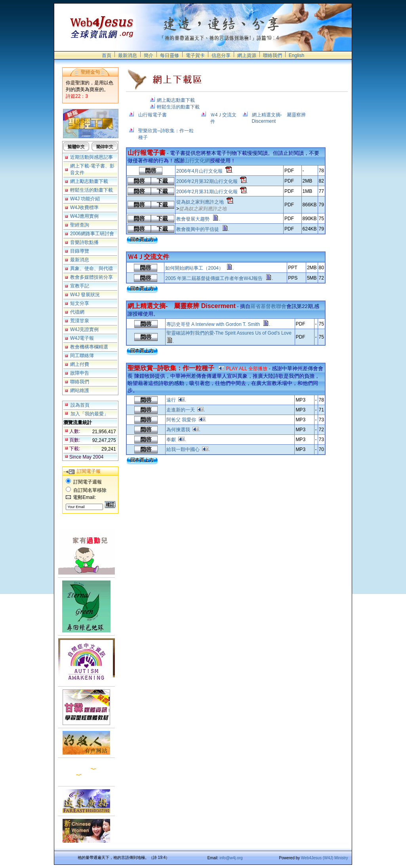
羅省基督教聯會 (268, 306)
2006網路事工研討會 (92, 234)
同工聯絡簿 (82, 356)
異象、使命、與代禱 (91, 268)
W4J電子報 (82, 338)
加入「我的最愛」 (90, 414)
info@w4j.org (231, 858)
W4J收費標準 (84, 207)
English (296, 55)
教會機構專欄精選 (89, 347)
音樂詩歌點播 (84, 242)
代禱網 (77, 312)
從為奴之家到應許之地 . (205, 202)
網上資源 (247, 55)
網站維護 (80, 390)
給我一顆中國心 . (188, 449)
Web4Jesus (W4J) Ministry (325, 858)
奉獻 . (176, 440)
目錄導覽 (80, 251)
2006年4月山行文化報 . (205, 171)
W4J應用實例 (84, 216)
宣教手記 (80, 286)
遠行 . (176, 400)
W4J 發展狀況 (85, 295)
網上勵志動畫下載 (89, 181)
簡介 (149, 55)
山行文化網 (197, 161)
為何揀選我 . (183, 430)
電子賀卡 (195, 55)
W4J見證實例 (84, 329)
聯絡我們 (273, 55)
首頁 (107, 55)
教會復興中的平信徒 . (203, 229)
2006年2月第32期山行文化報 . (212, 181)
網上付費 (80, 364)
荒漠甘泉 (80, 321)
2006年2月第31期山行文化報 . (212, 192)
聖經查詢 (80, 225)
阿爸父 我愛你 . (186, 420)
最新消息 (128, 55)
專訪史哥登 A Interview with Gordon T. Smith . (218, 324)
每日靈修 (170, 55)
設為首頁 (80, 405)
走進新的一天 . (186, 410)
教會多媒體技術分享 (91, 277)
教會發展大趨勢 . (198, 219)
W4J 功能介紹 (85, 199)
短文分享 (80, 303)
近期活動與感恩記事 (91, 157)
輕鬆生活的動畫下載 (91, 190)
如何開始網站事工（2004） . (199, 268)
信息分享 (221, 55)
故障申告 (80, 373)
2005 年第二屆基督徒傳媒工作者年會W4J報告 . (219, 278)
